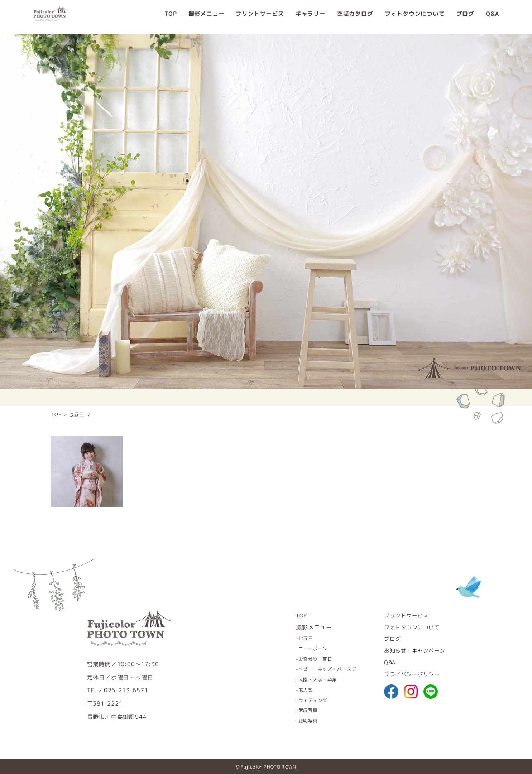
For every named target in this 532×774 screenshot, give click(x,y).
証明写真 (298, 720)
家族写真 (298, 710)
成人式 (295, 689)
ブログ (465, 17)
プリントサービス (260, 17)
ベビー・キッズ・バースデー (321, 669)
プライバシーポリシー (409, 674)
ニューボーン (303, 648)
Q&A (492, 17)
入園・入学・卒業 (308, 679)
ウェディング (303, 699)
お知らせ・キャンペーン (412, 650)
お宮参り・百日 (306, 658)
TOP (171, 17)
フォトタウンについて (415, 17)
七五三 (295, 638)
